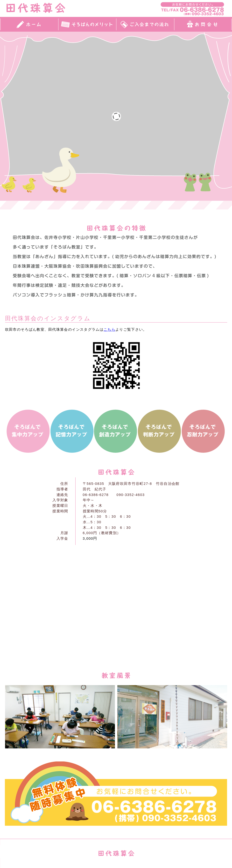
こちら (109, 330)
